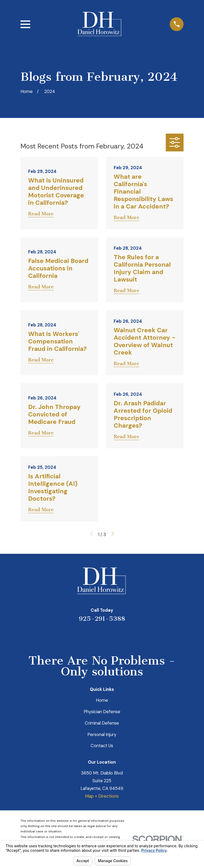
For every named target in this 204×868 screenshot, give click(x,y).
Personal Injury (102, 734)
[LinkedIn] (95, 635)
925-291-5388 (102, 619)
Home (102, 700)
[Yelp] (81, 635)
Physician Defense (102, 712)
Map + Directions (102, 796)
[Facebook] (123, 635)
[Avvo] (109, 635)
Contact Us (102, 746)
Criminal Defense (102, 723)
